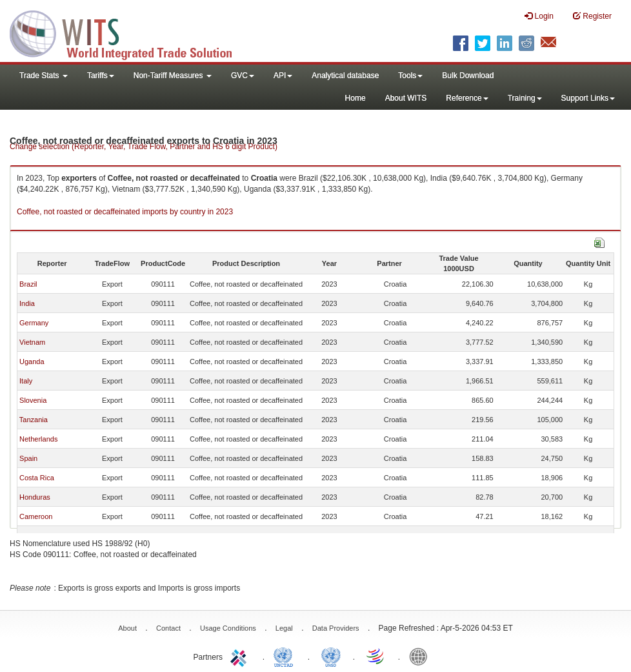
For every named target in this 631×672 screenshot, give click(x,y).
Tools (410, 76)
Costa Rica (37, 478)
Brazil (28, 284)
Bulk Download (468, 76)
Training (525, 98)
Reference (467, 98)
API (283, 76)
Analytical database (345, 76)
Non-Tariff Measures (173, 76)
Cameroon (36, 516)
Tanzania (34, 420)
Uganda (32, 361)
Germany (34, 323)
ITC (241, 656)
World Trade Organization (376, 656)
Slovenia (33, 400)
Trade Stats (44, 76)
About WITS (406, 98)
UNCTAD (286, 656)
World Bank (421, 656)
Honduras (35, 497)
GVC (243, 76)
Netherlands (38, 439)
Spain (28, 458)
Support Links (588, 98)
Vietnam (32, 342)
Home (356, 98)
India (27, 303)
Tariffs (101, 76)
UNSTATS (331, 656)
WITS (129, 32)
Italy (26, 381)
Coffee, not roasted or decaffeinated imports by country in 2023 (125, 212)
